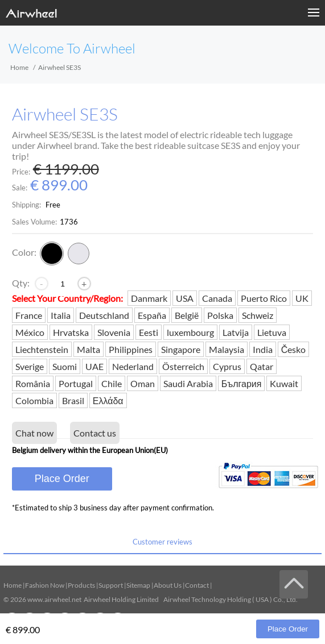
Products (81, 585)
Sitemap (138, 585)
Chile (112, 383)
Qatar (262, 366)
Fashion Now (45, 585)
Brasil (73, 400)
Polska (220, 315)
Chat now (34, 433)
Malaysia (227, 349)
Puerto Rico (264, 298)
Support (111, 585)
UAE (94, 366)
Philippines (131, 349)
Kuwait (284, 383)
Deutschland (104, 315)
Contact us (95, 433)
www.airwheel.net (54, 599)
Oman (143, 383)
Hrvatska (71, 332)
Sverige (30, 366)
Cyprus (227, 366)
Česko (294, 349)
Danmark (149, 298)
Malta (89, 349)
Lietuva (272, 332)
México (30, 332)
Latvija (236, 332)
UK (302, 298)
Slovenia (114, 332)
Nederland (133, 366)
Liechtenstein (42, 349)
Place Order (62, 479)
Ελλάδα (108, 400)
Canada (217, 298)
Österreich (183, 366)
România (33, 383)
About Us (168, 585)
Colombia (34, 400)
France (29, 315)
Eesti (149, 332)
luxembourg (190, 332)
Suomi (65, 366)
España (152, 315)
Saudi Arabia (188, 383)
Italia (61, 315)
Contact (197, 585)
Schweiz (258, 315)
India (263, 349)
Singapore (181, 349)
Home (19, 67)
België (187, 315)
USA (185, 298)
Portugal (76, 383)
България (242, 383)
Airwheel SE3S (65, 115)
